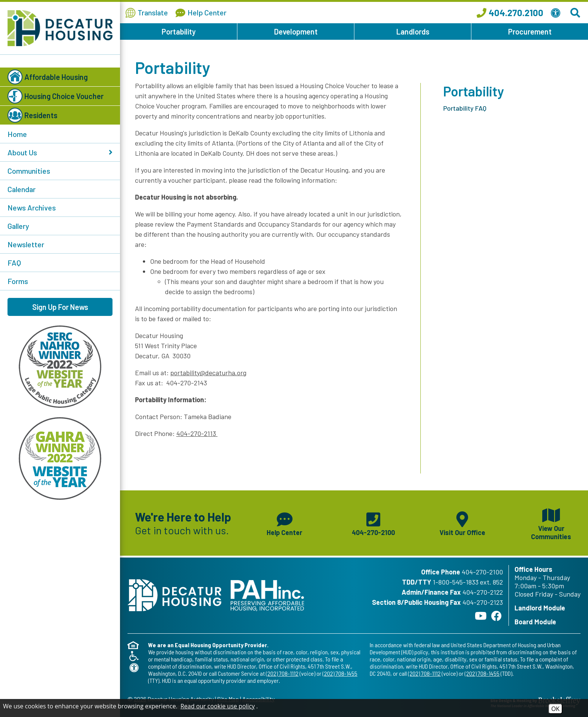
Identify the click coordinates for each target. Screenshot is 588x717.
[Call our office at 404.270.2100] (510, 13)
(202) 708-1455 (340, 673)
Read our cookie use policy (217, 706)
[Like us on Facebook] (496, 616)
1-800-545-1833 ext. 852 (468, 582)
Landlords (413, 32)
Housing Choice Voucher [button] (55, 96)
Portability (179, 32)
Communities (29, 171)
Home (17, 134)
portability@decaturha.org (208, 373)
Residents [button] (32, 115)
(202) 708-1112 (282, 673)
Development (296, 32)
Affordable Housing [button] (48, 77)
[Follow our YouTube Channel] (481, 616)
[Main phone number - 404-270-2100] (373, 523)
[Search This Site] (576, 13)
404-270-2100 (482, 572)
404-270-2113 (197, 433)
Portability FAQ (465, 108)
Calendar (22, 189)
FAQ (14, 263)
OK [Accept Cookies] (555, 709)
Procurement (530, 32)
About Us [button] (60, 152)
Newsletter (26, 244)
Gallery (18, 226)
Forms (18, 281)
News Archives (32, 207)
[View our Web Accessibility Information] (557, 13)
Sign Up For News (60, 307)
